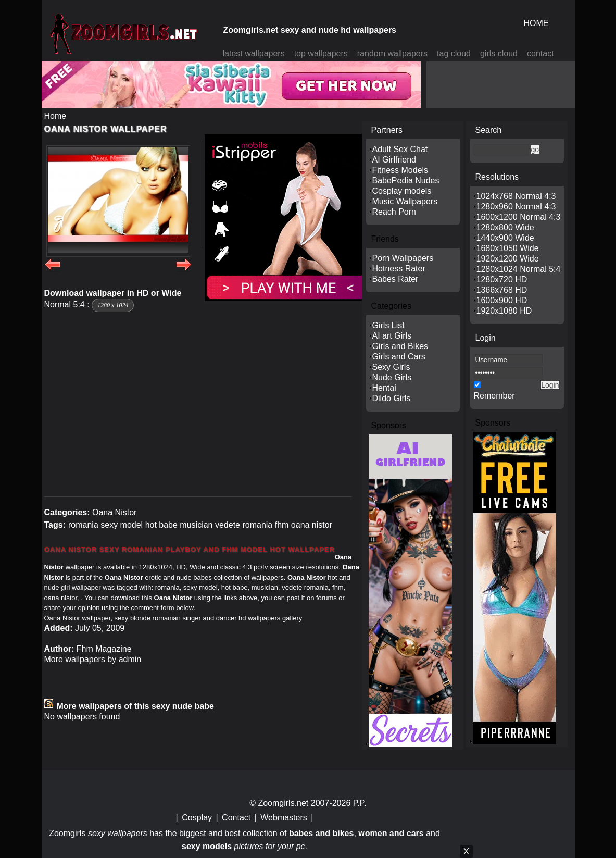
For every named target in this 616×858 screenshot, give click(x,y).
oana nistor (312, 525)
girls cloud (499, 53)
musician (196, 525)
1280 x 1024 (113, 305)
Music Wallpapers (405, 201)
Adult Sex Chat (400, 149)
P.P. (360, 803)
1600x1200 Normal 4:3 (519, 217)
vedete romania (244, 525)
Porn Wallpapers (403, 258)
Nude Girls (392, 377)
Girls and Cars (399, 357)
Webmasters (284, 818)
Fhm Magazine (104, 649)
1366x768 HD (502, 290)
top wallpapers (321, 53)
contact (540, 53)
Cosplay (197, 818)
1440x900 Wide (505, 238)
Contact (236, 818)
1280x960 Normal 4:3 (516, 207)
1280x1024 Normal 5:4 (519, 269)
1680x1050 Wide (508, 248)
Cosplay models (402, 191)
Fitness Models (400, 170)
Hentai (384, 388)
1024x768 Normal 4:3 (516, 196)
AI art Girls (392, 336)
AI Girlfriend (394, 160)
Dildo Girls (392, 398)
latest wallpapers (254, 53)
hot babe (161, 525)
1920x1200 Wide (508, 259)
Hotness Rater (399, 269)
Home (55, 116)
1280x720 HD (502, 279)
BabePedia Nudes (406, 181)
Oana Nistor (114, 512)
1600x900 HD (502, 300)
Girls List (388, 325)
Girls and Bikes (400, 346)
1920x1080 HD (504, 311)
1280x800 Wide (505, 227)
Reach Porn (394, 212)
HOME (536, 23)
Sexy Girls (391, 367)
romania (83, 525)
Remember (494, 396)
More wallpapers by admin (93, 659)
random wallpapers (392, 53)
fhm (282, 525)
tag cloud (454, 53)
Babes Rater (395, 279)
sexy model (122, 525)
